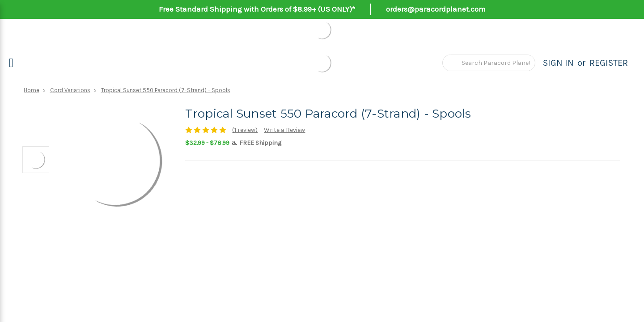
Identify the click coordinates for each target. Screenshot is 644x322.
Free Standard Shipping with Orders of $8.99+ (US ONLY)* (257, 9)
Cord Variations (70, 90)
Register (609, 63)
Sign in (558, 63)
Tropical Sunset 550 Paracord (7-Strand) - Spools (166, 90)
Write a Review (284, 130)
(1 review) (245, 130)
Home (32, 90)
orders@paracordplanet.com (436, 9)
